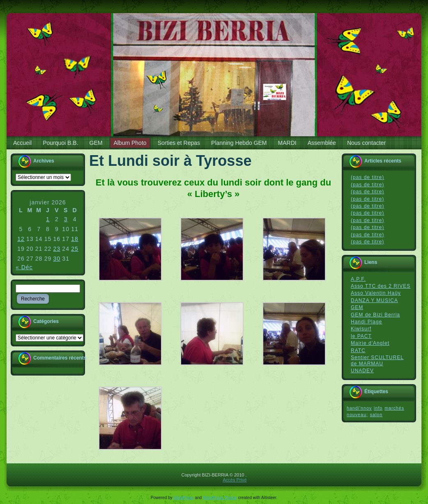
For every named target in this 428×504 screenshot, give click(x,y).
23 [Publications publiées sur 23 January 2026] (57, 249)
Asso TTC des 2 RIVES (381, 286)
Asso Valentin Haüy (376, 293)
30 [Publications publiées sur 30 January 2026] (57, 259)
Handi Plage (366, 322)
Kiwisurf (361, 329)
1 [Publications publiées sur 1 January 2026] (48, 219)
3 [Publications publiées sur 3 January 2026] (66, 219)
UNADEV (362, 371)
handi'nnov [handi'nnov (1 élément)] (359, 408)
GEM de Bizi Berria (375, 315)
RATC (358, 351)
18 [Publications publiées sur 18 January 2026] (75, 239)
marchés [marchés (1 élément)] (394, 408)
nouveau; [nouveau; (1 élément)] (357, 415)
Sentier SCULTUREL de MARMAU (377, 361)
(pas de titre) (367, 177)
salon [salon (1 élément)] (376, 415)
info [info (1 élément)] (378, 408)
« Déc (24, 267)
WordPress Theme (220, 498)
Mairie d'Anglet (370, 343)
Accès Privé (235, 480)
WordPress (183, 498)
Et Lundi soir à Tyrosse (170, 161)
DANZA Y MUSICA (374, 300)
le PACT (361, 336)
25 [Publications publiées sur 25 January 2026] (75, 249)
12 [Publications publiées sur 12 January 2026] (21, 239)
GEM (357, 307)
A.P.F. (358, 279)
